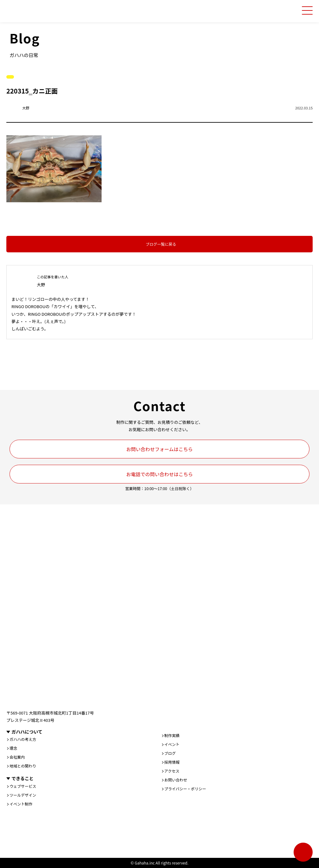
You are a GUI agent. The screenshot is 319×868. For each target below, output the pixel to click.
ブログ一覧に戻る (161, 244)
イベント (172, 744)
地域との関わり (23, 766)
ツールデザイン (23, 795)
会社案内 (17, 757)
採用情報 (172, 762)
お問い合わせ (176, 780)
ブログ (170, 753)
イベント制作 (21, 804)
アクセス (172, 771)
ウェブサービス (23, 786)
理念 (13, 748)
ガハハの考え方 (23, 739)
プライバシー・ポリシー (185, 789)
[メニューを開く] (307, 10)
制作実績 (172, 735)
